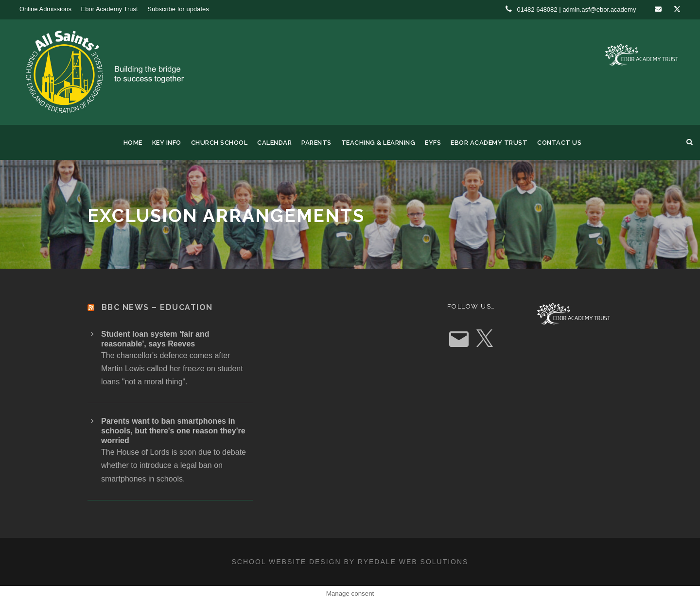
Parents (316, 143)
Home (133, 143)
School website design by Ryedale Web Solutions (350, 562)
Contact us (559, 143)
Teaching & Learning (378, 143)
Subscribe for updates (178, 9)
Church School (219, 143)
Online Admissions (45, 9)
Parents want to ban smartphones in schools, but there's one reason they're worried (173, 431)
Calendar (274, 143)
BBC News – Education (157, 307)
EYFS (433, 143)
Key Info (167, 143)
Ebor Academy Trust (110, 9)
